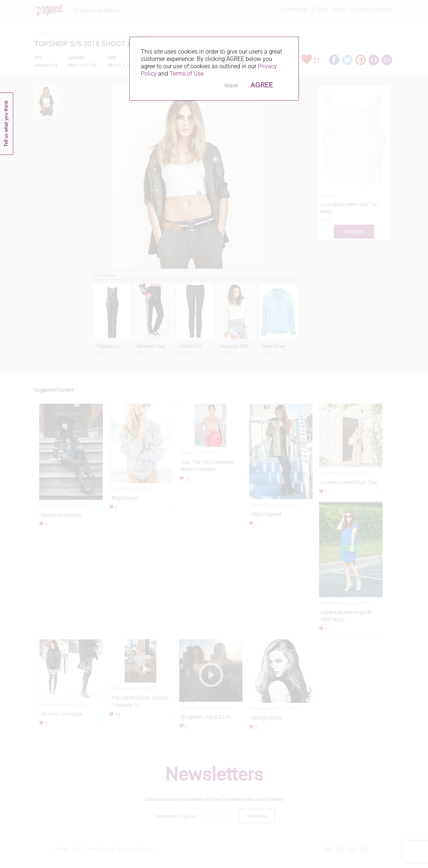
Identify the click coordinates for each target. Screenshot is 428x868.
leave (231, 85)
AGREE (262, 85)
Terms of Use (186, 74)
